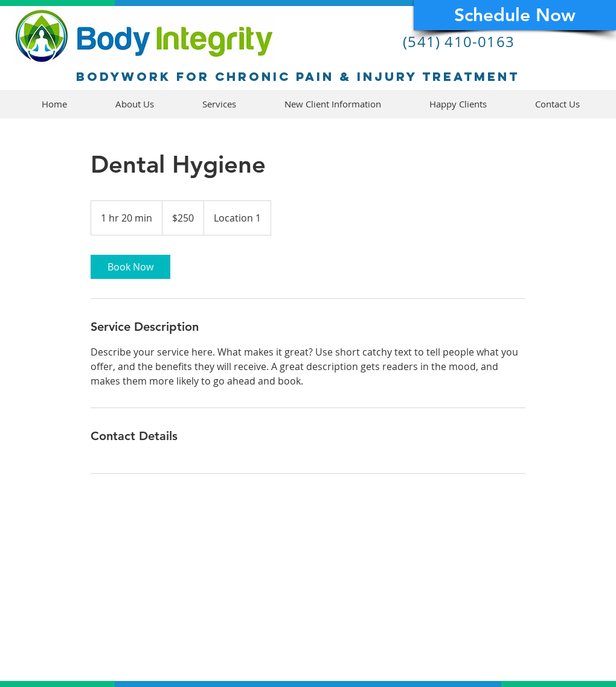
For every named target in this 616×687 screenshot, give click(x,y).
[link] (130, 267)
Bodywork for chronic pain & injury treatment (298, 76)
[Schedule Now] (515, 15)
